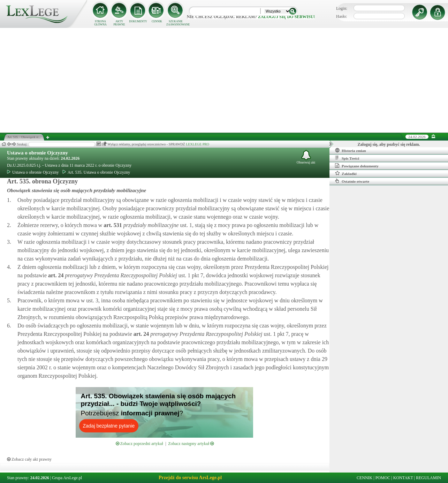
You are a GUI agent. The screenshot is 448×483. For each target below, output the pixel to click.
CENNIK (157, 21)
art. (112, 225)
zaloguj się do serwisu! (286, 17)
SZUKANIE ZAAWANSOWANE (176, 23)
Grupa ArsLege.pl (67, 478)
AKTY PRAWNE (119, 23)
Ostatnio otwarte (352, 181)
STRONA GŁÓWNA (100, 23)
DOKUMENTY (138, 21)
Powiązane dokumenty (357, 166)
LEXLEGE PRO (198, 144)
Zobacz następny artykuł (191, 444)
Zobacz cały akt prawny (29, 459)
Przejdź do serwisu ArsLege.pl (190, 478)
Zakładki (346, 173)
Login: (342, 8)
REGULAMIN (428, 478)
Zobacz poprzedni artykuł (139, 444)
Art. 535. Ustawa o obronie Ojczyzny (96, 172)
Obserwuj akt (306, 157)
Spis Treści (347, 158)
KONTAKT (403, 478)
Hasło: (341, 16)
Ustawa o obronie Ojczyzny (37, 153)
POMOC (383, 478)
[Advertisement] (224, 80)
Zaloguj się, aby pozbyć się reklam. (389, 144)
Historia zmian (351, 150)
